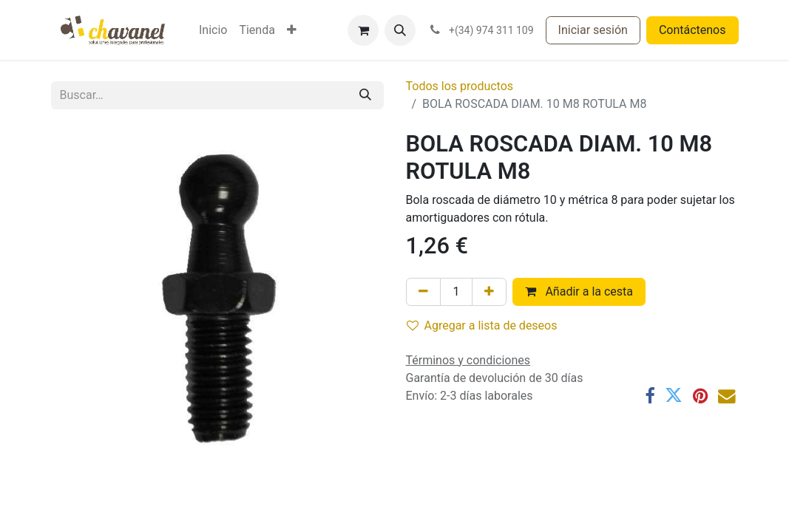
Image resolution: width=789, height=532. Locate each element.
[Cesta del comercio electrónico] (363, 30)
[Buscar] (365, 95)
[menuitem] (213, 30)
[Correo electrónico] (727, 396)
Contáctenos (693, 30)
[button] (400, 30)
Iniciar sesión (593, 30)
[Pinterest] (700, 396)
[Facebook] (650, 396)
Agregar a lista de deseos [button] (482, 325)
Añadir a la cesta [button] (579, 291)
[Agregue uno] (489, 292)
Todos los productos (460, 86)
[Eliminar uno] (423, 292)
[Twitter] (674, 396)
